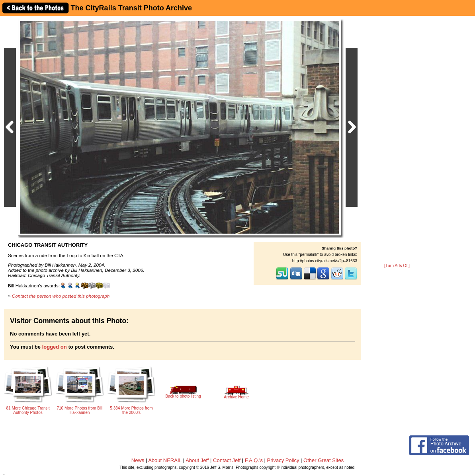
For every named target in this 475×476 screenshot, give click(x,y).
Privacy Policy (283, 460)
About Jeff (197, 460)
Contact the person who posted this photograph (61, 296)
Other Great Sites (324, 460)
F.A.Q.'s (254, 460)
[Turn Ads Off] (397, 266)
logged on (55, 347)
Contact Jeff (227, 460)
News (138, 460)
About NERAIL (165, 460)
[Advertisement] (397, 140)
